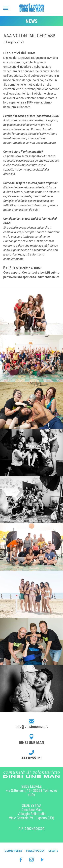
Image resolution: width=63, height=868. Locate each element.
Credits (53, 851)
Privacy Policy (35, 851)
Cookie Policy (13, 851)
